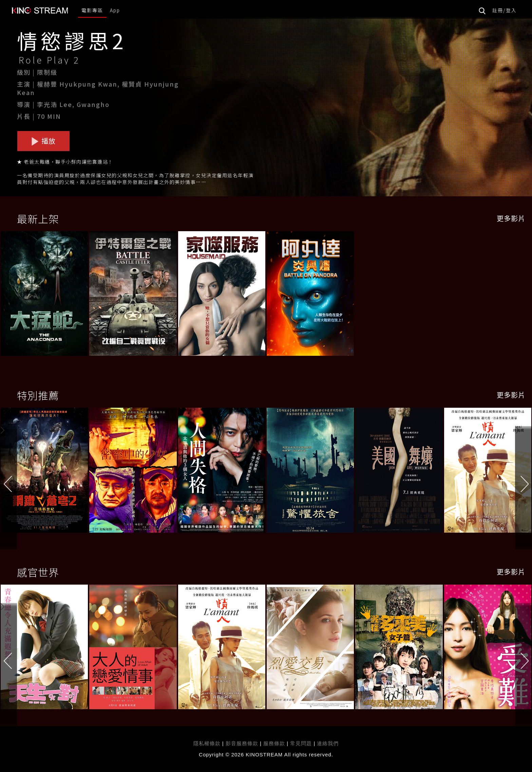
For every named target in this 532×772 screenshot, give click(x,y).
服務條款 (275, 743)
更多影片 (511, 218)
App (115, 10)
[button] (524, 472)
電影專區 (92, 10)
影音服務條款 (242, 743)
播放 (43, 141)
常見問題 (301, 743)
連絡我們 (328, 743)
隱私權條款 (207, 743)
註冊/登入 (505, 10)
